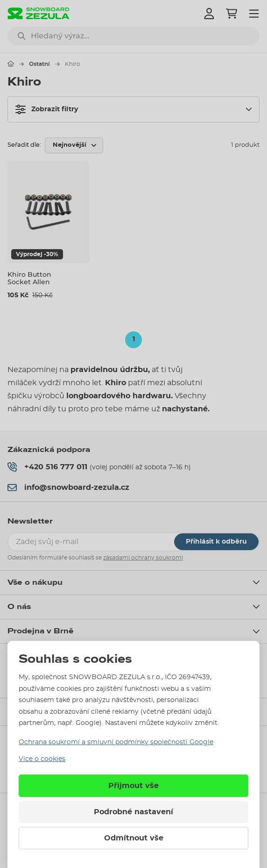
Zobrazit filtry (47, 109)
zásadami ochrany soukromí (143, 558)
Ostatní (39, 64)
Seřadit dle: (24, 145)
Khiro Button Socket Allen (29, 278)
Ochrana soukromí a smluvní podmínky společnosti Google (116, 742)
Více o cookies (42, 759)
